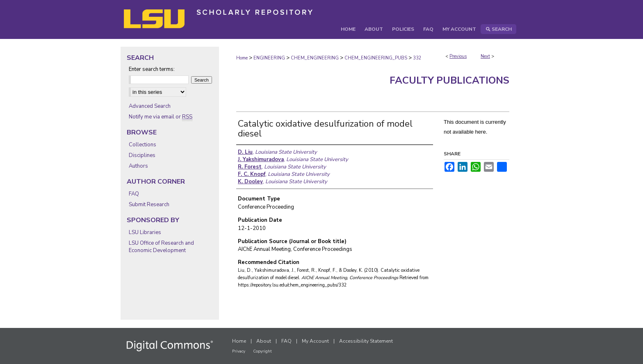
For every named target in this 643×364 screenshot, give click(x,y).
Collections (143, 145)
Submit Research (149, 205)
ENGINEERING (269, 58)
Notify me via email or (161, 117)
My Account (315, 341)
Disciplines (142, 155)
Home (242, 58)
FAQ (134, 194)
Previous (458, 56)
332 (417, 58)
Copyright (262, 351)
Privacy (239, 351)
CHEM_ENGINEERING (315, 58)
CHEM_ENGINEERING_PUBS (376, 58)
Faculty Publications (449, 80)
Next (485, 56)
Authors (138, 166)
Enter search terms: (152, 69)
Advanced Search (150, 106)
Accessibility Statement (366, 341)
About (264, 341)
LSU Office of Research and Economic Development (161, 247)
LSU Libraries (145, 232)
